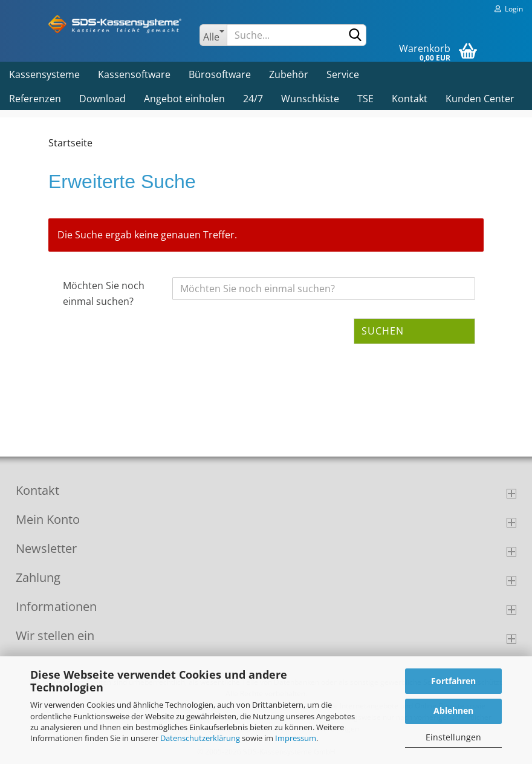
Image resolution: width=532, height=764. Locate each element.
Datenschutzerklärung (200, 738)
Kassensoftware (134, 74)
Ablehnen (453, 710)
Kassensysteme (44, 74)
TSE (365, 99)
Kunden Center (480, 99)
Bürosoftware (220, 74)
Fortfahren (453, 681)
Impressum (296, 738)
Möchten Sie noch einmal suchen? (104, 293)
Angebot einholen (184, 99)
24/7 (253, 99)
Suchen (383, 331)
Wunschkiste (310, 99)
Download (102, 99)
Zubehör (289, 74)
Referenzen (35, 99)
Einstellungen (453, 737)
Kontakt (410, 99)
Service (343, 74)
